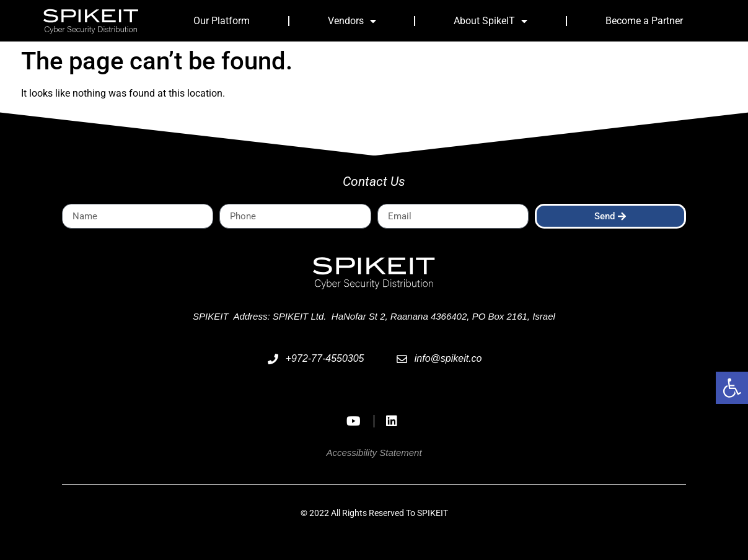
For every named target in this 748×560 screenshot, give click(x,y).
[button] (732, 388)
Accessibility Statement (374, 453)
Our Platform (222, 21)
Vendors (352, 21)
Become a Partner (644, 21)
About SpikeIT (491, 21)
